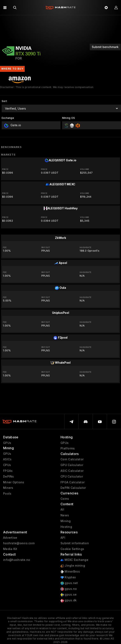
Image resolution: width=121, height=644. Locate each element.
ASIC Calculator (72, 471)
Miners (8, 488)
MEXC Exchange (74, 560)
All (62, 510)
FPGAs (8, 471)
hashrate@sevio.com (19, 543)
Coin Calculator (72, 459)
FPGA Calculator (73, 482)
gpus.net (69, 583)
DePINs (9, 477)
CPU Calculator (72, 477)
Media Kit (10, 549)
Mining (66, 521)
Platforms (68, 448)
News (65, 515)
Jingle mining (73, 566)
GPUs (7, 443)
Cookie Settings (72, 549)
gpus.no (69, 589)
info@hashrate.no (17, 560)
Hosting (66, 527)
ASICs (7, 459)
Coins (65, 499)
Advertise (10, 538)
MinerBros (70, 572)
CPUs (7, 465)
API (63, 538)
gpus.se (69, 595)
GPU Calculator (72, 465)
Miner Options (14, 482)
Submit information (75, 543)
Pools (7, 494)
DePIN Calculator (73, 488)
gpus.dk (69, 600)
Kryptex (68, 577)
